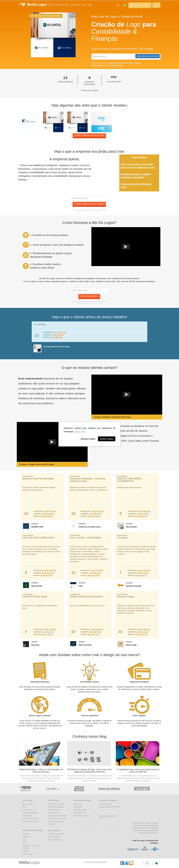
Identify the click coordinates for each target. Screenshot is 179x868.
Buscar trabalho (54, 837)
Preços (51, 5)
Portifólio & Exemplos (56, 807)
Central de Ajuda (105, 804)
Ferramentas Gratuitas (82, 816)
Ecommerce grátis (80, 810)
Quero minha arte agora (89, 136)
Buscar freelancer (54, 810)
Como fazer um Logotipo (57, 819)
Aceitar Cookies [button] (107, 439)
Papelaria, (137, 63)
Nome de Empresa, (115, 63)
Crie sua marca (89, 296)
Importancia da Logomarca (58, 816)
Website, (94, 65)
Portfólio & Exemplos (62, 5)
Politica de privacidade (30, 819)
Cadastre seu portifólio (56, 834)
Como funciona (28, 810)
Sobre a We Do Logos (30, 822)
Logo (24, 840)
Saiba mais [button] (80, 432)
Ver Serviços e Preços (56, 804)
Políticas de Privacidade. (96, 211)
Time (24, 807)
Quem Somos (27, 804)
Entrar (156, 5)
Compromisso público (30, 813)
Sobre (84, 5)
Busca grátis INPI (80, 813)
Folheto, (101, 65)
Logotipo (25, 834)
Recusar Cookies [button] (88, 439)
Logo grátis (78, 807)
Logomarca (26, 837)
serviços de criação (116, 65)
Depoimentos (76, 5)
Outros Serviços (28, 854)
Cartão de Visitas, (128, 63)
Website (25, 851)
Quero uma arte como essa (148, 56)
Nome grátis (78, 804)
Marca (25, 843)
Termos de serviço (55, 813)
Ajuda (90, 5)
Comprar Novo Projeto (140, 5)
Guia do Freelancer (55, 840)
